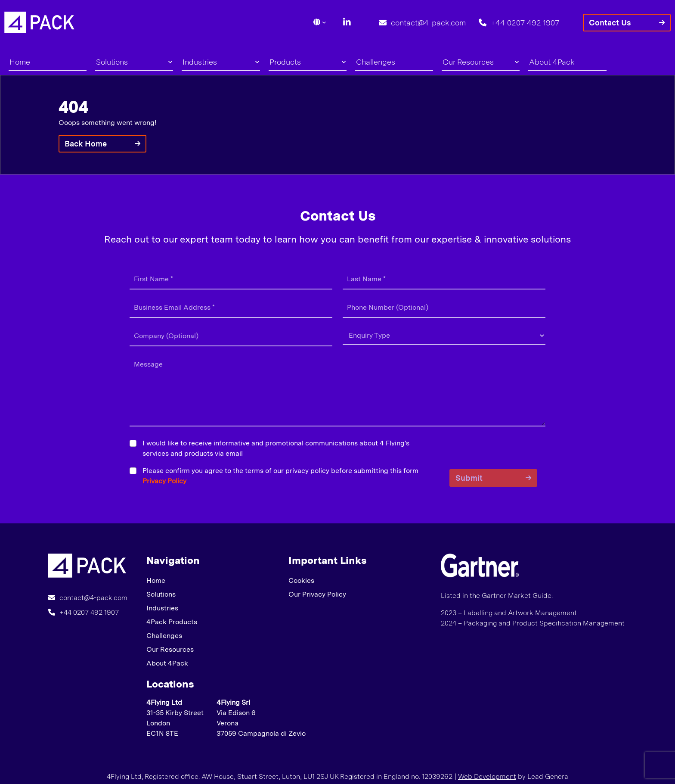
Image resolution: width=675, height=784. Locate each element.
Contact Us (610, 23)
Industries (221, 62)
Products (308, 62)
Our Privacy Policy (317, 594)
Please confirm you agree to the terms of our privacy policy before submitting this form (280, 476)
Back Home (86, 144)
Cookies (301, 580)
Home (20, 62)
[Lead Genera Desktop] (39, 22)
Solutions (134, 62)
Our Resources (481, 62)
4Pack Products (172, 622)
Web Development (487, 776)
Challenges (376, 62)
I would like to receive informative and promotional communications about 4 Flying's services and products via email (276, 448)
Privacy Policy (164, 481)
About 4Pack (552, 62)
